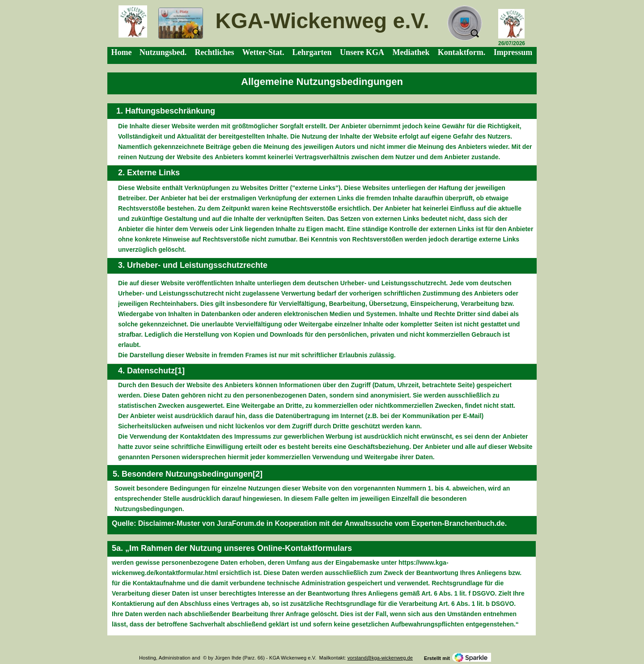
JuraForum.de (241, 523)
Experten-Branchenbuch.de (458, 523)
